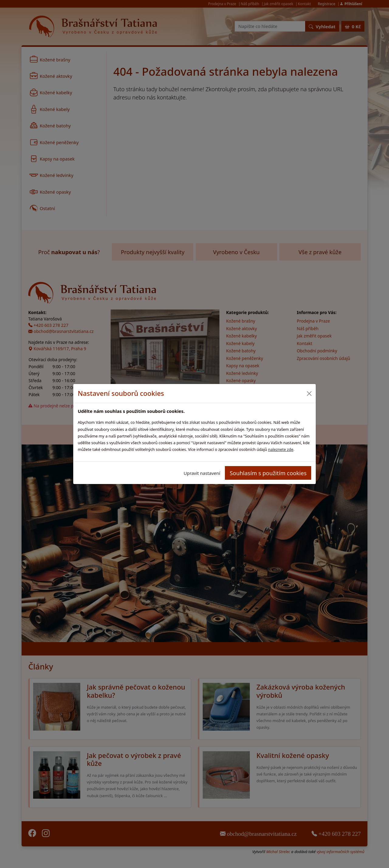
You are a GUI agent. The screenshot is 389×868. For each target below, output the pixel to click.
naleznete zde (281, 449)
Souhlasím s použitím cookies (268, 473)
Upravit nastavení (202, 473)
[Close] (309, 393)
